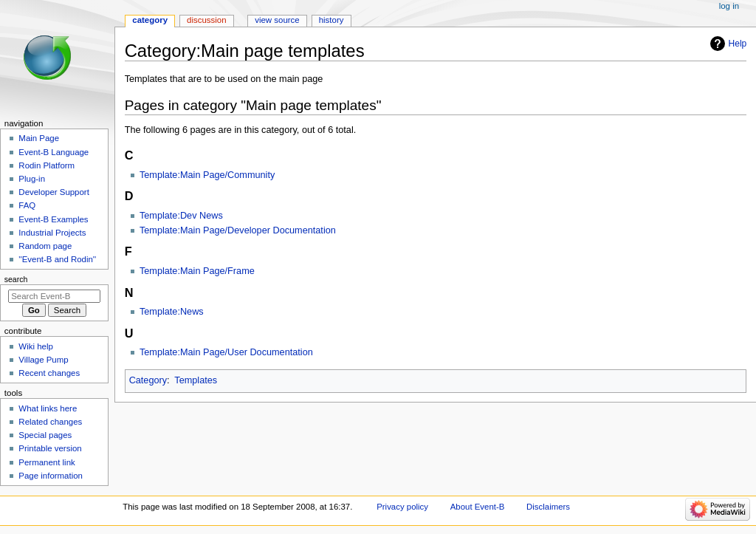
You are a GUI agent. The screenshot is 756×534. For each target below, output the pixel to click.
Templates (196, 380)
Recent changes (49, 373)
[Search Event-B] (54, 296)
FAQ (27, 205)
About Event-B (478, 507)
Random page (45, 246)
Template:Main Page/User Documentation (226, 352)
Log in (729, 6)
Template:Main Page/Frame (197, 271)
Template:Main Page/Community (207, 175)
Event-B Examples (53, 219)
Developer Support (54, 192)
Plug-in (32, 179)
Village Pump (43, 360)
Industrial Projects (52, 233)
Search (16, 279)
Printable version (50, 448)
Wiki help (35, 346)
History (331, 20)
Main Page (39, 138)
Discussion (206, 20)
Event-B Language (54, 152)
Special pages (45, 435)
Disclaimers (548, 507)
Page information (51, 476)
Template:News (172, 312)
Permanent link (47, 462)
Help (738, 44)
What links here (48, 408)
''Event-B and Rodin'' (57, 259)
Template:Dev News (181, 216)
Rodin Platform (47, 165)
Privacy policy (402, 507)
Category (148, 380)
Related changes (50, 422)
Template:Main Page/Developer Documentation (238, 230)
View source (277, 20)
